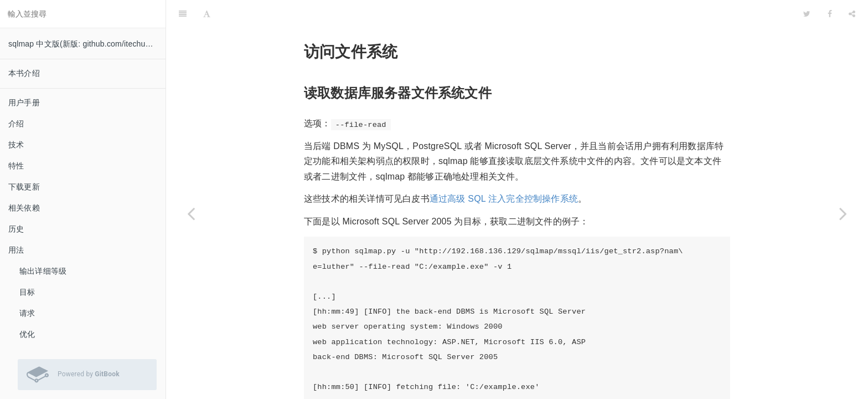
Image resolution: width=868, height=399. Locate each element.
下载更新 (24, 187)
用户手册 (24, 103)
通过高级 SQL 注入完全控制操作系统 (504, 171)
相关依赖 (24, 208)
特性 (16, 166)
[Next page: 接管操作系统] (843, 213)
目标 (27, 292)
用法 (16, 250)
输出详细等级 (43, 271)
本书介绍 (24, 73)
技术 (16, 145)
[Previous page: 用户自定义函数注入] (191, 213)
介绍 (16, 124)
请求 (27, 313)
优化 (27, 334)
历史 (16, 229)
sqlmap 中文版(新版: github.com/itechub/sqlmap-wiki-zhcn (87, 44)
